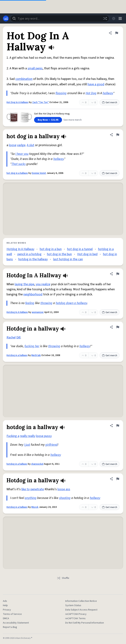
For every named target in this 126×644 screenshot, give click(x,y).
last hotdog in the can (68, 259)
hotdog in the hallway (33, 259)
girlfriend (51, 445)
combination (24, 79)
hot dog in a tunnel (80, 249)
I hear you (22, 154)
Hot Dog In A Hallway (17, 102)
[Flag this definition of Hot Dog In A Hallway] (117, 33)
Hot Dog (91, 93)
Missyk (35, 507)
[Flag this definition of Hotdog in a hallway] (118, 327)
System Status (73, 605)
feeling (30, 303)
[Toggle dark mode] (114, 18)
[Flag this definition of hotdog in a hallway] (118, 426)
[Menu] (120, 18)
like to (26, 489)
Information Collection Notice (81, 601)
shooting (65, 498)
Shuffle (63, 578)
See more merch (73, 120)
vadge (21, 145)
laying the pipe (24, 284)
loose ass (64, 489)
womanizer (38, 312)
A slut (31, 145)
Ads (5, 601)
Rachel (11, 337)
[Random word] (105, 18)
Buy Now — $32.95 (48, 120)
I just (27, 445)
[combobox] (60, 18)
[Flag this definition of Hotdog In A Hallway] (118, 274)
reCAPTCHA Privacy (76, 614)
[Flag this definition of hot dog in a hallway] (118, 135)
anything (31, 498)
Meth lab (36, 355)
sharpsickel (37, 464)
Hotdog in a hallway (17, 355)
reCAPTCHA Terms (75, 618)
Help (5, 605)
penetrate (37, 489)
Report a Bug (10, 627)
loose (13, 145)
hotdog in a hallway (17, 464)
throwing (46, 303)
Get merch (110, 103)
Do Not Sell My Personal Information (85, 623)
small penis (35, 68)
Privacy (7, 610)
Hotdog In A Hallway (20, 249)
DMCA (6, 618)
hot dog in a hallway (17, 173)
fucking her (32, 346)
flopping (61, 93)
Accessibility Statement (16, 623)
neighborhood (33, 294)
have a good (96, 84)
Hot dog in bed (87, 254)
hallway (108, 93)
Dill (18, 337)
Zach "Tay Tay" (41, 102)
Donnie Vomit (39, 173)
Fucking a (13, 436)
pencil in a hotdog (29, 254)
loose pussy (44, 436)
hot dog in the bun (59, 254)
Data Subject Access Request (81, 610)
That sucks (18, 164)
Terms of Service (12, 614)
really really (28, 436)
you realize (43, 284)
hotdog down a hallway (71, 303)
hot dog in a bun (51, 249)
